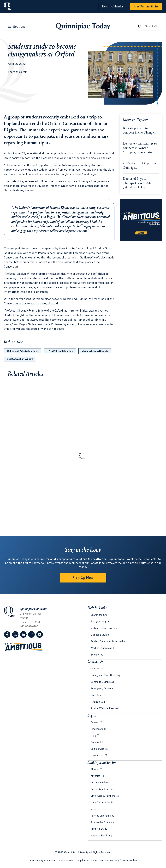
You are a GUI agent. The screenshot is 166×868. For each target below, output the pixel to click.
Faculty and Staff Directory (105, 675)
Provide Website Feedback (105, 709)
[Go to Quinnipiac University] (8, 6)
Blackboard (97, 729)
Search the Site (99, 615)
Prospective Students (102, 823)
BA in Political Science (60, 351)
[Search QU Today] (140, 27)
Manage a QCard (100, 635)
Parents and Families (102, 816)
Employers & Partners (103, 796)
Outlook (95, 742)
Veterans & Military (101, 836)
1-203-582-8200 (29, 627)
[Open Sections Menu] (17, 27)
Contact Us (97, 669)
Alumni (95, 769)
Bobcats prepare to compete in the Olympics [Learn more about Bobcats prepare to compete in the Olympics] (139, 131)
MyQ (93, 736)
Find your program (101, 622)
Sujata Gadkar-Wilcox (20, 359)
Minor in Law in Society (95, 351)
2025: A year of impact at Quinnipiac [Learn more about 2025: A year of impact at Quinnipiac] (140, 166)
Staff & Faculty (99, 829)
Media (94, 809)
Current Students (100, 783)
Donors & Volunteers (102, 789)
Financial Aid (98, 702)
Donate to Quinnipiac (102, 682)
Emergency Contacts (102, 689)
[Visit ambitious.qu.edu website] (23, 647)
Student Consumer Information (108, 642)
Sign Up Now (83, 578)
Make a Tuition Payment (104, 628)
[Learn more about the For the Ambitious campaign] (141, 220)
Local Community (101, 803)
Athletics (96, 776)
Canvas (95, 722)
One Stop (96, 695)
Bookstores (97, 655)
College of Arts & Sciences (23, 351)
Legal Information (87, 861)
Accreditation (66, 861)
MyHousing (97, 756)
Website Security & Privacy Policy (118, 861)
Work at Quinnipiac (101, 648)
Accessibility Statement (42, 861)
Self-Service (98, 749)
